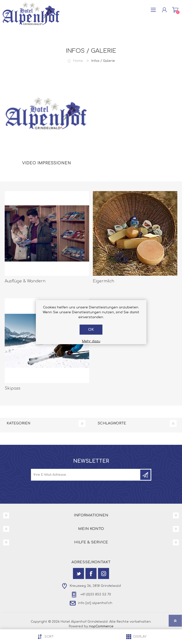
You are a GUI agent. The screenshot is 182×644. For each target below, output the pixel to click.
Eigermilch (104, 281)
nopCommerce (101, 626)
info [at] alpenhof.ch (95, 603)
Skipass (13, 388)
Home (78, 61)
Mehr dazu (91, 341)
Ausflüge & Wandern (25, 281)
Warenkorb (175, 10)
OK (91, 330)
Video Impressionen (47, 163)
